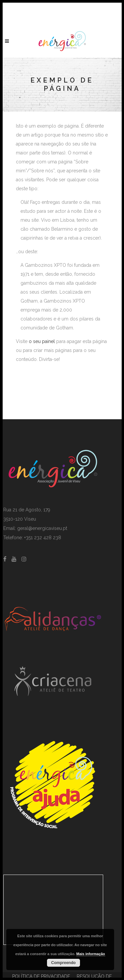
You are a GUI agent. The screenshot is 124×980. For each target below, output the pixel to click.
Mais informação (91, 954)
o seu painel (42, 341)
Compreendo (63, 963)
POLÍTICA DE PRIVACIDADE (41, 976)
